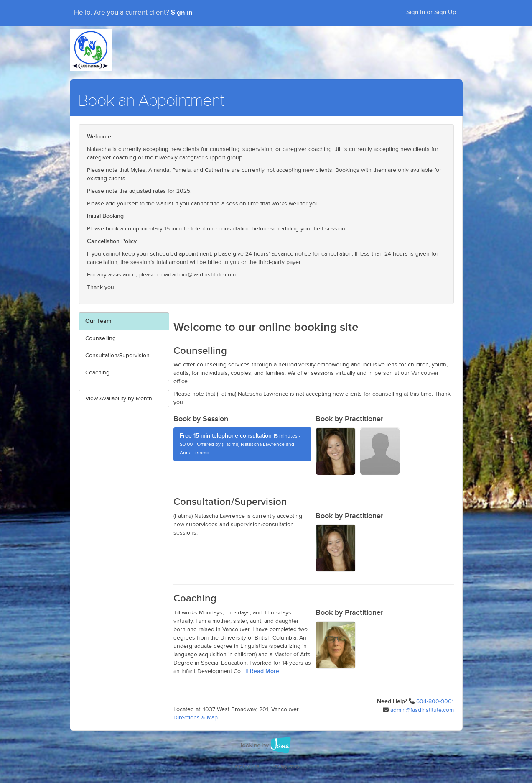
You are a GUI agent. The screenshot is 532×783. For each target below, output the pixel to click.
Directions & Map (196, 718)
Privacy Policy (286, 766)
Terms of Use (246, 766)
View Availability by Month (119, 399)
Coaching (97, 373)
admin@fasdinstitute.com (422, 710)
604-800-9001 (435, 701)
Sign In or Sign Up (431, 12)
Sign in (182, 13)
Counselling (101, 338)
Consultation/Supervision (117, 356)
